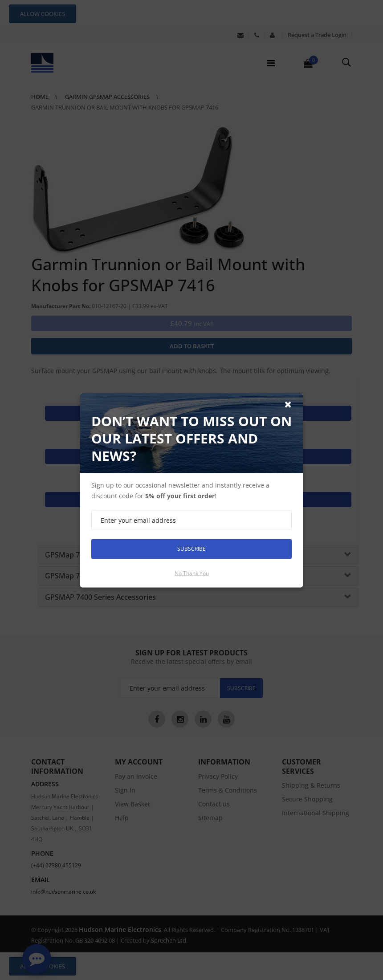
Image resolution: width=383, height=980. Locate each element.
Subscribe (191, 549)
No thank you (192, 573)
